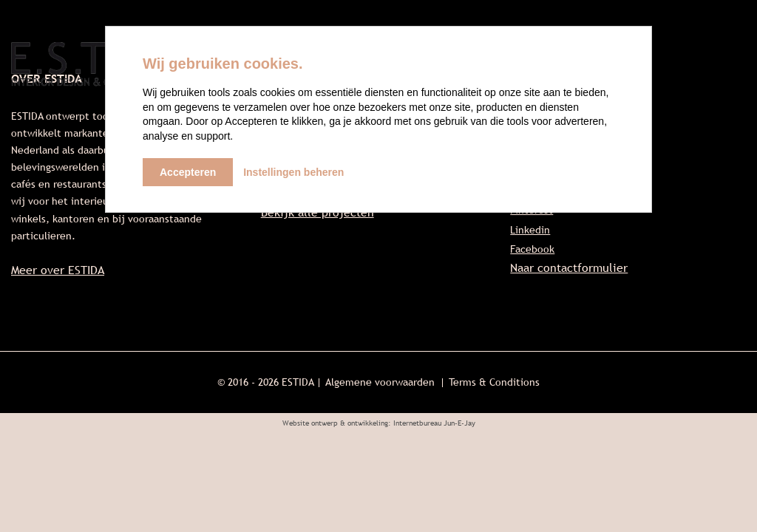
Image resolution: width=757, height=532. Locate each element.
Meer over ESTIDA (58, 270)
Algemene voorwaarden (380, 382)
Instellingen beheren (293, 172)
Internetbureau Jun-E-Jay (434, 423)
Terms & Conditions (494, 382)
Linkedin (530, 230)
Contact (717, 67)
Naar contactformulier (569, 268)
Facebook (532, 249)
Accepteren (188, 172)
